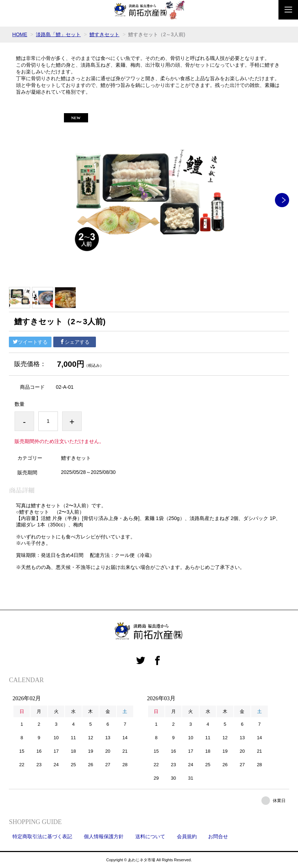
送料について (150, 836)
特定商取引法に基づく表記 (42, 836)
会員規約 (187, 836)
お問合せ (218, 836)
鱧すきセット (104, 34)
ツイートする (30, 342)
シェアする (75, 342)
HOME (20, 34)
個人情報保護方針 (104, 836)
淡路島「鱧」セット (58, 34)
